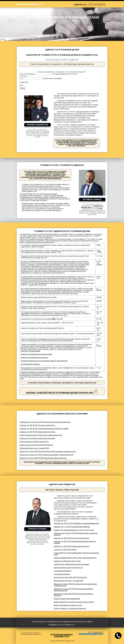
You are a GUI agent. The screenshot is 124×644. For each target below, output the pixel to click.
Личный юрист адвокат (30, 364)
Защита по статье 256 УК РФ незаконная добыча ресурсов (43, 458)
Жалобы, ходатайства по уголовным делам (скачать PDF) (60, 393)
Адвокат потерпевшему (31, 351)
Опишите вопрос (37, 529)
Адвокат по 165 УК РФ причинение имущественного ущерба (44, 429)
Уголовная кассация (62, 574)
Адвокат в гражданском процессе (34, 357)
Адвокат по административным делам (37, 354)
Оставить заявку (92, 199)
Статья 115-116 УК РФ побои (65, 550)
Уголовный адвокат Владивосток (62, 635)
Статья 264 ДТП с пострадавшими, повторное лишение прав (76, 554)
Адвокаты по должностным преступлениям (37, 438)
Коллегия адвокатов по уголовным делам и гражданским (44, 361)
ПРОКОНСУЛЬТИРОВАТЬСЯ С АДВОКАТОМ (91, 634)
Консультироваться (37, 124)
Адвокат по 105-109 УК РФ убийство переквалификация (76, 523)
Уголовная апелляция (62, 571)
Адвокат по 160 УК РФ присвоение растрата (37, 432)
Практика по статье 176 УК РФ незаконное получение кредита (45, 422)
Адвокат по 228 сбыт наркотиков (67, 561)
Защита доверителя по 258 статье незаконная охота (41, 435)
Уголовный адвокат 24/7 (30, 4)
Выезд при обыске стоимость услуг (68, 605)
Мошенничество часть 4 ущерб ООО (34, 448)
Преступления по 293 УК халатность (34, 442)
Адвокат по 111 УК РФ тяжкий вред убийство (72, 527)
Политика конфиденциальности (31, 634)
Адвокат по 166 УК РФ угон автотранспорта (37, 425)
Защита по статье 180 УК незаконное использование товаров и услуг (48, 451)
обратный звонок (97, 4)
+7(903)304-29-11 (80, 4)
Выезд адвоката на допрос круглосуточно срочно (74, 602)
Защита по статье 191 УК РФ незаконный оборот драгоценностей (46, 455)
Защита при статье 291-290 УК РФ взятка (36, 445)
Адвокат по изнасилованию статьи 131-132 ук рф (74, 530)
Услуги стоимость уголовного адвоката (70, 608)
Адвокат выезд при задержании (67, 599)
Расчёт (23, 88)
